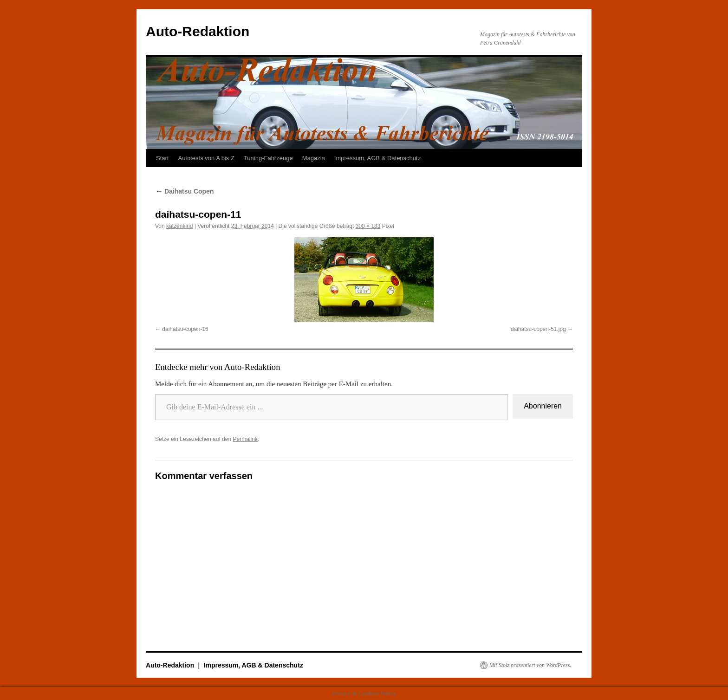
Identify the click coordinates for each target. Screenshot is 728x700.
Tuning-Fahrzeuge (268, 158)
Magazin (314, 158)
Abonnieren (543, 406)
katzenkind (179, 226)
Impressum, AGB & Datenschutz (377, 158)
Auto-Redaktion (198, 31)
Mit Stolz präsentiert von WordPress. (530, 665)
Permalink (245, 439)
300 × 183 (368, 226)
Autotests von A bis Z (206, 158)
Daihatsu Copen (184, 191)
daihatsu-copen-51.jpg (538, 329)
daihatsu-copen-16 (185, 329)
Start (162, 158)
